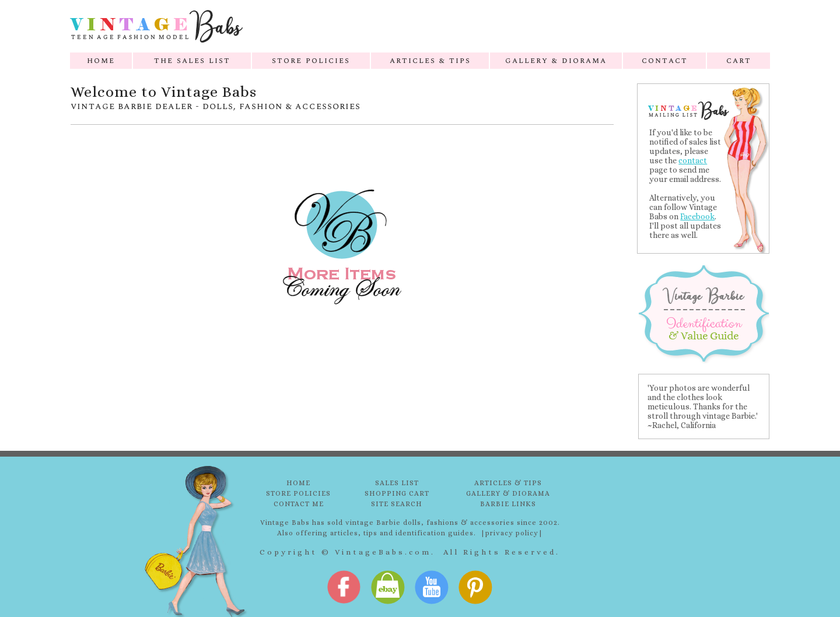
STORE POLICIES (298, 493)
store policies (311, 60)
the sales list (192, 60)
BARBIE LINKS (508, 504)
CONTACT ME (299, 504)
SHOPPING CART (397, 493)
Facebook (697, 216)
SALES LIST (397, 483)
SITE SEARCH (397, 504)
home (101, 60)
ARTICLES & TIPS (508, 483)
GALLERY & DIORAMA (508, 493)
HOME (298, 483)
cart (739, 60)
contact (665, 60)
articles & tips (430, 60)
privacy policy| (514, 533)
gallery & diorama (556, 60)
